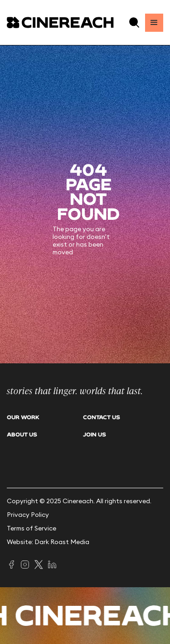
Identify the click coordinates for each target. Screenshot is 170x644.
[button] (134, 22)
